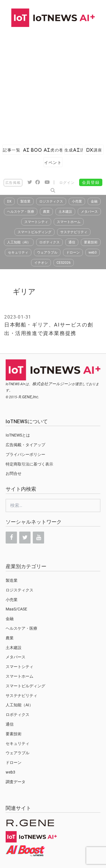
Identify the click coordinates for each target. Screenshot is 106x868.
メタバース (89, 212)
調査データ (16, 782)
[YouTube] (38, 538)
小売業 (77, 201)
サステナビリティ (74, 232)
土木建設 (65, 212)
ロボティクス (49, 242)
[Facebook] (11, 538)
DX (9, 201)
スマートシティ (36, 222)
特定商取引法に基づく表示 (29, 464)
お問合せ (14, 473)
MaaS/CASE (16, 609)
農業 (46, 212)
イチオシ (41, 263)
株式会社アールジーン (52, 384)
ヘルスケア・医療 (21, 212)
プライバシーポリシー (25, 454)
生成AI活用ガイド (74, 150)
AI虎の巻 (53, 150)
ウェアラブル (47, 252)
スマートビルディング (34, 232)
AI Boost (33, 150)
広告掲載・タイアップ (25, 445)
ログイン (67, 183)
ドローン (73, 252)
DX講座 (94, 150)
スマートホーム (69, 222)
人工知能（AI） (19, 242)
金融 (94, 201)
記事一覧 (12, 150)
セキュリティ (18, 252)
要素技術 (91, 242)
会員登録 (91, 182)
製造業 (25, 201)
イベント (53, 162)
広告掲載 (13, 183)
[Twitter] (25, 538)
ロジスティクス (51, 201)
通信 (72, 242)
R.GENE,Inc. (29, 397)
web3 (93, 252)
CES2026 (64, 263)
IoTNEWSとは (18, 435)
